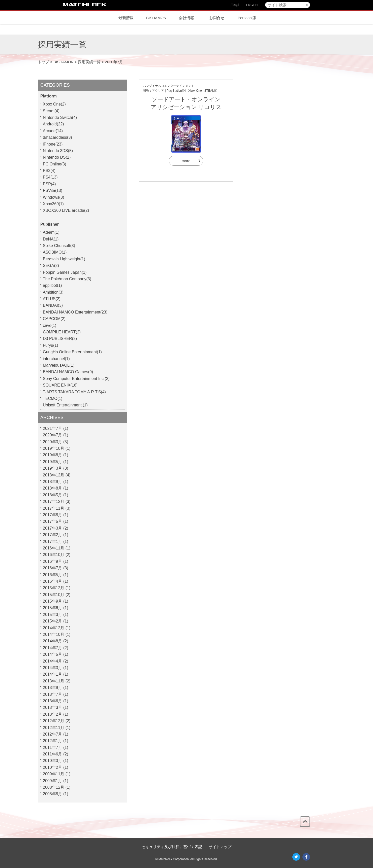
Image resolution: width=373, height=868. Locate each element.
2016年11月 (54, 548)
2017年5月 (53, 521)
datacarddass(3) (57, 137)
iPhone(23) (53, 144)
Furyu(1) (50, 345)
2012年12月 (54, 721)
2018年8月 (53, 488)
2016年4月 (53, 581)
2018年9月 (53, 482)
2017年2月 (53, 535)
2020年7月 (53, 435)
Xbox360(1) (53, 204)
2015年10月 (54, 595)
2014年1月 (53, 674)
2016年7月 (53, 568)
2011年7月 (53, 748)
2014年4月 (53, 661)
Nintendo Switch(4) (60, 117)
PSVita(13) (53, 190)
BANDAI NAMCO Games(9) (68, 372)
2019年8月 (53, 455)
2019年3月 (53, 468)
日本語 (235, 5)
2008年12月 (54, 787)
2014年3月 (53, 668)
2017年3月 (53, 528)
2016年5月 (53, 575)
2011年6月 (53, 754)
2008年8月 (53, 794)
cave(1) (50, 325)
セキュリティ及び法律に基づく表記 (172, 847)
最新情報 (126, 18)
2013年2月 (53, 714)
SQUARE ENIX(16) (60, 385)
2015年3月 (53, 615)
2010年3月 (53, 761)
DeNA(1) (51, 239)
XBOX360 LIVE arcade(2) (66, 210)
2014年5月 (53, 654)
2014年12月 (54, 628)
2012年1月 (53, 741)
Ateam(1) (51, 232)
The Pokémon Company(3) (67, 279)
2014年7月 (53, 648)
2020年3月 (53, 442)
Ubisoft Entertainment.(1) (65, 405)
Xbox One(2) (54, 104)
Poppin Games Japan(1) (65, 272)
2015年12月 (54, 588)
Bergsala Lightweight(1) (64, 259)
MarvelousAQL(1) (59, 365)
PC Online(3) (54, 164)
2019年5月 (53, 462)
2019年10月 (54, 448)
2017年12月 (54, 501)
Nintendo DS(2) (57, 157)
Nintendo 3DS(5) (58, 151)
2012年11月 (54, 728)
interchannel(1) (56, 359)
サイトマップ (220, 847)
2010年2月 (53, 767)
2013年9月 (53, 688)
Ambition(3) (53, 292)
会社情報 (186, 18)
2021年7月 (53, 428)
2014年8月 (53, 641)
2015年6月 (53, 608)
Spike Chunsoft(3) (59, 246)
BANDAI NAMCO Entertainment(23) (75, 312)
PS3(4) (49, 171)
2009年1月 (53, 781)
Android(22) (53, 124)
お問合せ (217, 18)
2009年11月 (54, 774)
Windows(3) (53, 197)
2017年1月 (53, 542)
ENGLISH (253, 5)
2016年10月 (54, 555)
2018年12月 (54, 475)
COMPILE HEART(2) (62, 332)
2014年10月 (54, 634)
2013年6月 (53, 701)
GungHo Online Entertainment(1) (72, 352)
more (186, 161)
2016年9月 (53, 561)
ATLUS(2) (52, 299)
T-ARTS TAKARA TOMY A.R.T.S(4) (74, 392)
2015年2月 (53, 621)
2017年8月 (53, 515)
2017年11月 (54, 508)
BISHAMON (156, 18)
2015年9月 (53, 601)
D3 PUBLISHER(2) (60, 339)
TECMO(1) (53, 398)
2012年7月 (53, 734)
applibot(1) (52, 285)
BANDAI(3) (53, 305)
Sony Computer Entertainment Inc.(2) (76, 379)
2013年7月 (53, 694)
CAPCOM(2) (54, 319)
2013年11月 (54, 681)
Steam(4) (51, 111)
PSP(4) (49, 184)
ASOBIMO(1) (55, 252)
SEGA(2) (51, 266)
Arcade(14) (53, 131)
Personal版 (247, 18)
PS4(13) (50, 177)
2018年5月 (53, 495)
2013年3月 (53, 707)
